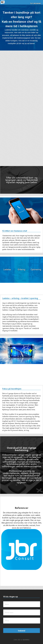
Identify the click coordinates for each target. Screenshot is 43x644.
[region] (21, 25)
